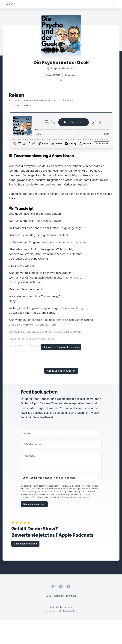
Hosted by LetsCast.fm (61, 607)
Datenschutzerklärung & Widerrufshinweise (59, 497)
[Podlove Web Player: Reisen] (61, 130)
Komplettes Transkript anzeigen (61, 347)
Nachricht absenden (34, 504)
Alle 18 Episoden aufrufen (61, 371)
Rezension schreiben (25, 544)
